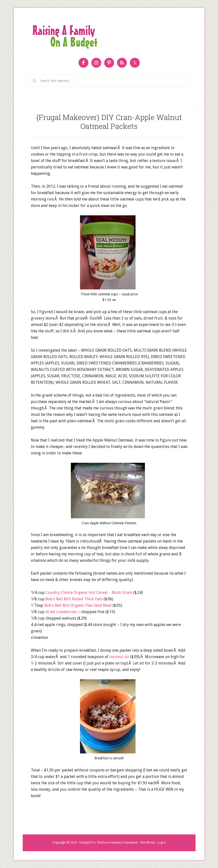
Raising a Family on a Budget (109, 36)
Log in (162, 843)
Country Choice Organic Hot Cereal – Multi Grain (89, 593)
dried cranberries (61, 612)
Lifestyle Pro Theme (93, 843)
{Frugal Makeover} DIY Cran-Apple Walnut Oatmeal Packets (109, 122)
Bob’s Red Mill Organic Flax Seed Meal (78, 605)
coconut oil (120, 657)
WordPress (148, 843)
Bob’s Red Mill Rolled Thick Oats (74, 599)
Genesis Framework (125, 843)
